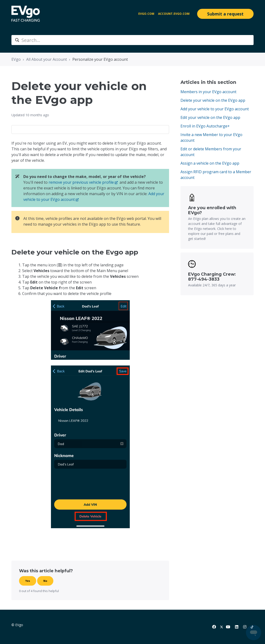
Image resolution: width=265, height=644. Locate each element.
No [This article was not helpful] (45, 581)
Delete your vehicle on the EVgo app (213, 100)
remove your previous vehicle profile (81, 182)
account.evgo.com (174, 14)
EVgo (16, 59)
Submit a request (225, 14)
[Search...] (132, 40)
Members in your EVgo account (208, 92)
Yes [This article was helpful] (28, 581)
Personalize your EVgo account (100, 59)
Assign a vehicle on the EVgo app (210, 163)
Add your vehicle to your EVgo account (215, 109)
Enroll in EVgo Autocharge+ (205, 126)
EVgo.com (146, 14)
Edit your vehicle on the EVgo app (210, 117)
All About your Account (47, 59)
